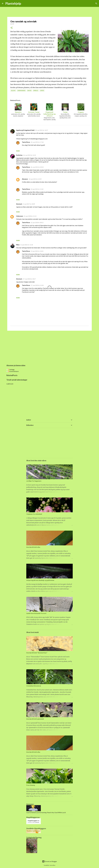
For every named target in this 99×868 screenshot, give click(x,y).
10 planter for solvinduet (34, 514)
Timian (65, 108)
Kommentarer (13, 371)
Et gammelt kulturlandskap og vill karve (49, 110)
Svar (18, 151)
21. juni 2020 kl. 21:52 (30, 216)
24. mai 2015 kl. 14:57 (42, 130)
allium (13, 91)
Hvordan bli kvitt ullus (33, 547)
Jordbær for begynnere (34, 481)
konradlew (53, 865)
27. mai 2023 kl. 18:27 (29, 279)
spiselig (36, 91)
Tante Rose (26, 142)
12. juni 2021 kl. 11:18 (27, 245)
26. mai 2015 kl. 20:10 (37, 167)
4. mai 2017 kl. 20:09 (29, 204)
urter (42, 91)
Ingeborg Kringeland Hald (25, 130)
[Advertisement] (49, 347)
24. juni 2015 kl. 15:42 (37, 189)
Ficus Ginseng (31, 785)
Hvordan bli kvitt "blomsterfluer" (37, 653)
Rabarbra (18, 108)
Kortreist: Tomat (34, 108)
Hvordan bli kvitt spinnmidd (35, 719)
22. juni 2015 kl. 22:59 (35, 179)
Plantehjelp (13, 3)
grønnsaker (21, 91)
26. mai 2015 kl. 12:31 (30, 155)
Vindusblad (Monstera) (34, 686)
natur (29, 91)
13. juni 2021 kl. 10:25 (37, 251)
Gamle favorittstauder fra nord (36, 613)
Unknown (20, 216)
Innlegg (11, 369)
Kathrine (19, 155)
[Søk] (96, 3)
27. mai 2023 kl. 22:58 (37, 285)
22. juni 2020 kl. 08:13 (37, 223)
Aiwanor (25, 179)
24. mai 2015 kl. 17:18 (37, 142)
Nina (18, 245)
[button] (12, 28)
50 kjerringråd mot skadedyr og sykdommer (40, 580)
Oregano (81, 108)
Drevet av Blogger (50, 861)
